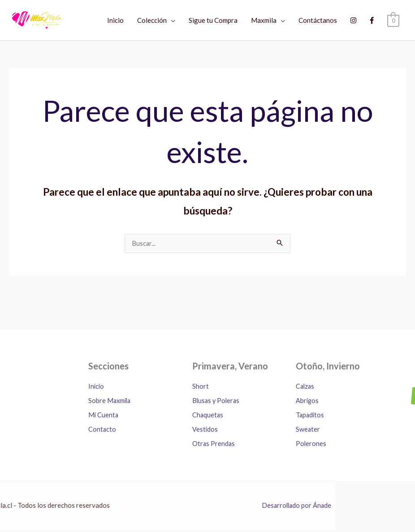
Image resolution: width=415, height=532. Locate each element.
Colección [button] (152, 20)
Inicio (115, 20)
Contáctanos (318, 20)
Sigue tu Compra (213, 20)
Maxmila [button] (264, 20)
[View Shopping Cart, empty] (393, 20)
